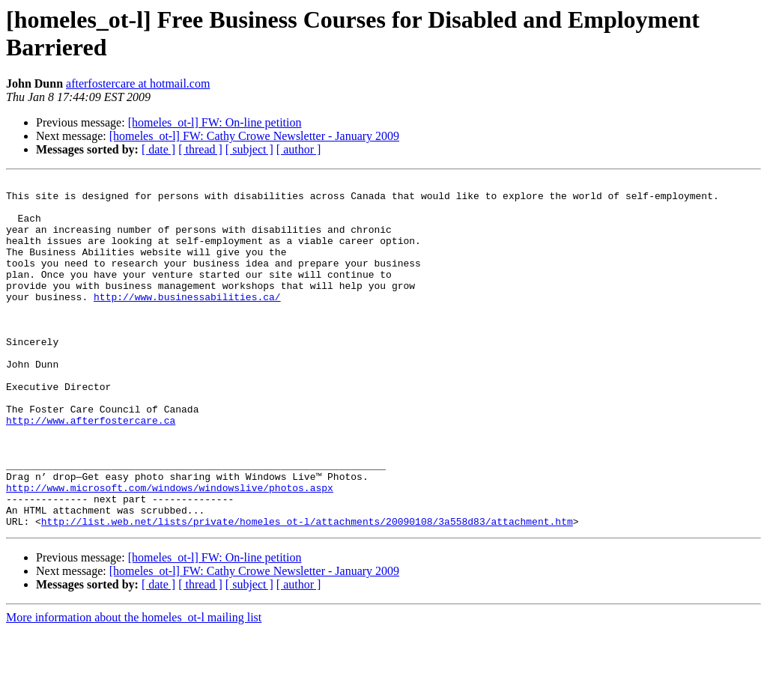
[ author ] (299, 149)
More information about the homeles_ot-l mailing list (134, 687)
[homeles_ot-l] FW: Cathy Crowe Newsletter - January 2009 (254, 136)
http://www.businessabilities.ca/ (187, 321)
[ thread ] (200, 149)
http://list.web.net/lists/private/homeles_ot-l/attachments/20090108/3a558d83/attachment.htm (307, 591)
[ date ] (158, 149)
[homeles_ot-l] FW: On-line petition (215, 122)
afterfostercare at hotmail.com (138, 83)
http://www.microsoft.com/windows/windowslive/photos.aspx (170, 550)
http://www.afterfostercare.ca (91, 469)
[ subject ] (249, 149)
